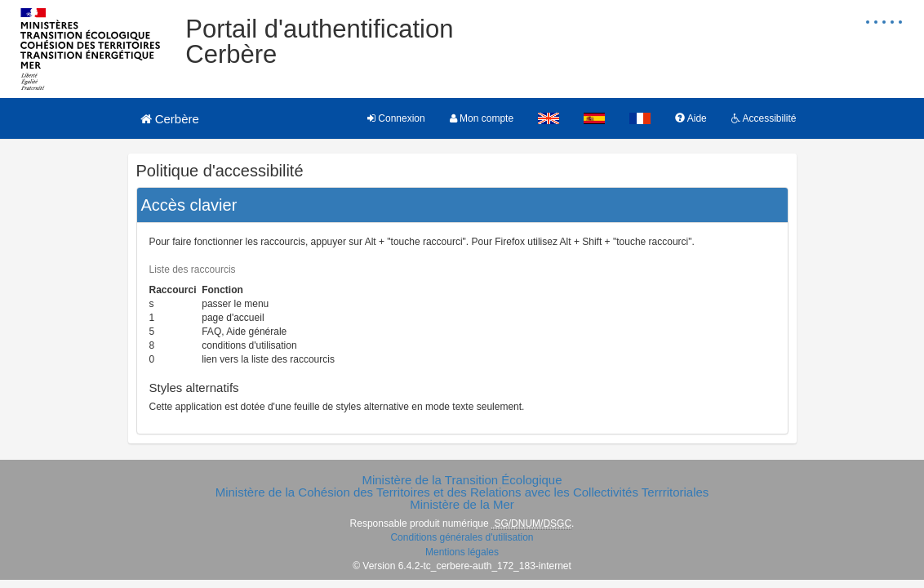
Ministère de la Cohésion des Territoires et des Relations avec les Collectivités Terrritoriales (462, 492)
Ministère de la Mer (462, 504)
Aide (691, 118)
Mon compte (482, 118)
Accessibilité (764, 118)
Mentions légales (462, 552)
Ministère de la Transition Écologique (462, 480)
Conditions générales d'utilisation (462, 537)
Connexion (396, 118)
